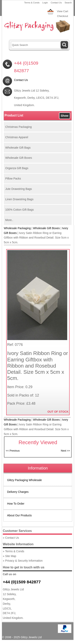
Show (64, 116)
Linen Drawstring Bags (19, 199)
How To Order (16, 504)
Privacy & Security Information (24, 561)
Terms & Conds (32, 3)
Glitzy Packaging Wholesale (25, 480)
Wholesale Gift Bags (18, 148)
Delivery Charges (18, 492)
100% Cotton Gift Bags (19, 210)
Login (45, 3)
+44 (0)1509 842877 (22, 582)
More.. (9, 220)
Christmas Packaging (18, 127)
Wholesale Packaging (17, 228)
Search (68, 3)
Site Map (11, 556)
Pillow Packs (13, 179)
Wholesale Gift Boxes (19, 158)
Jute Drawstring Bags (18, 189)
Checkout (62, 16)
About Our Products (19, 515)
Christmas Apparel (17, 137)
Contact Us (56, 3)
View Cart (63, 11)
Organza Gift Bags (17, 168)
